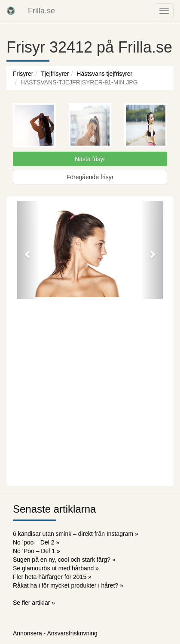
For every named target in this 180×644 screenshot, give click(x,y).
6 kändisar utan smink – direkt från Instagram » (76, 534)
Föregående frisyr (90, 177)
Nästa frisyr (90, 159)
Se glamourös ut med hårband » (56, 568)
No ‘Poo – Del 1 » (37, 551)
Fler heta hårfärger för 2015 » (52, 577)
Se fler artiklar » (34, 603)
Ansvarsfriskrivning (72, 633)
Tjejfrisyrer (55, 74)
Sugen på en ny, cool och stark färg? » (64, 560)
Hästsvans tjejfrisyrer (104, 74)
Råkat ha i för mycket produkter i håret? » (68, 585)
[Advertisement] (90, 391)
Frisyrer (23, 74)
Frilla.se (41, 11)
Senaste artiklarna (54, 509)
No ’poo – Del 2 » (36, 542)
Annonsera (27, 633)
